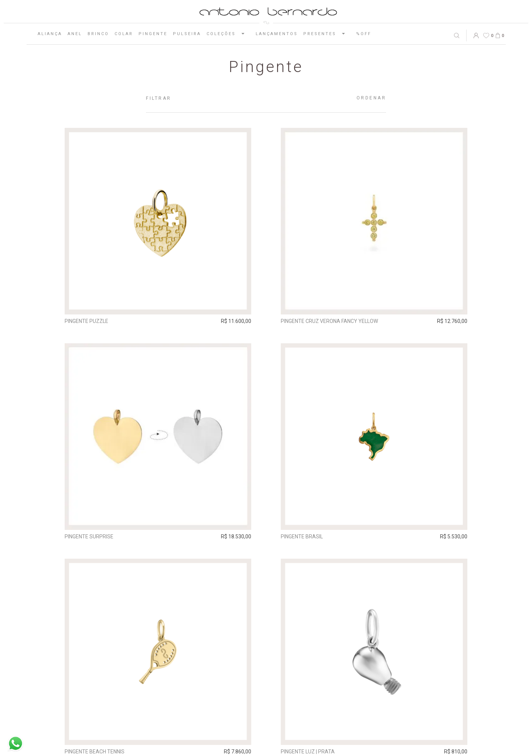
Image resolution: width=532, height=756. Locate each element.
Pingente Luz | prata (308, 752)
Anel (75, 34)
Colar (124, 34)
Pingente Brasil (302, 536)
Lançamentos (277, 34)
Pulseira (187, 34)
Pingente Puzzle (86, 321)
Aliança (50, 34)
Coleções (228, 34)
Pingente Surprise (89, 536)
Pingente (153, 34)
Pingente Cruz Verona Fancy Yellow (329, 321)
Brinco (98, 34)
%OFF (364, 34)
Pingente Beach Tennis (95, 752)
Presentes (327, 34)
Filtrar (159, 98)
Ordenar (371, 98)
